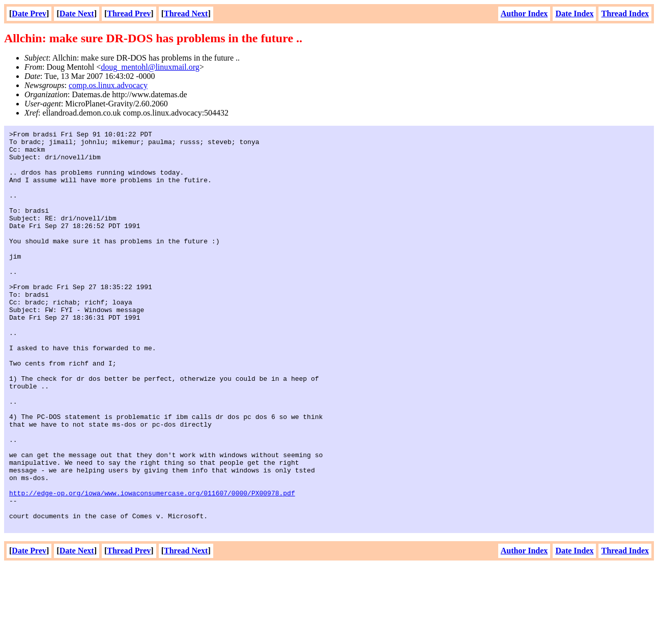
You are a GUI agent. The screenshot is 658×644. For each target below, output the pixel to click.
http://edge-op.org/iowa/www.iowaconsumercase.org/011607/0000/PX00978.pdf (152, 566)
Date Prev (29, 13)
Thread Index (625, 13)
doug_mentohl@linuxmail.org (150, 67)
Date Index (574, 13)
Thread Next (186, 13)
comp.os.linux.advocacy (108, 85)
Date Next (77, 13)
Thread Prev (129, 13)
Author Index (524, 13)
